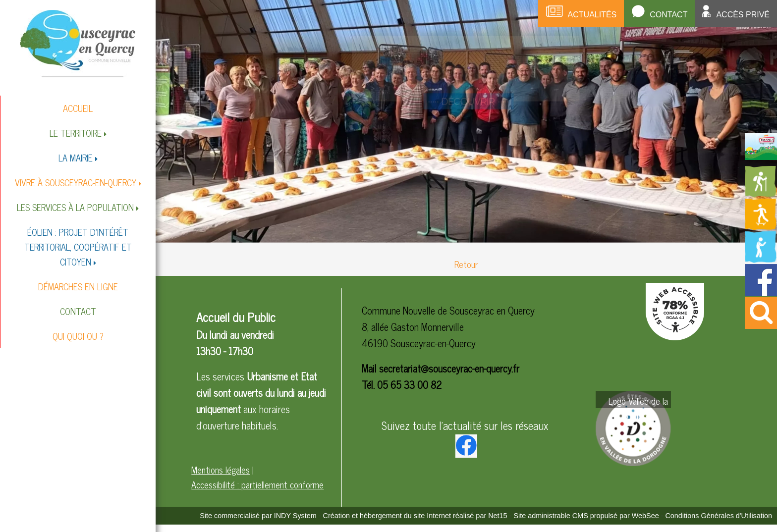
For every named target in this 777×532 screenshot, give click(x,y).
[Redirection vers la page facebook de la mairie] (761, 292)
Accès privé (743, 15)
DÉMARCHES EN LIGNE (78, 286)
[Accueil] (78, 43)
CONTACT (78, 311)
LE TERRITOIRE (76, 133)
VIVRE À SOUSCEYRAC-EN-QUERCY (76, 182)
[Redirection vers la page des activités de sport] (761, 227)
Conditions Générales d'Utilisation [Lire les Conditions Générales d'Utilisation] (719, 516)
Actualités (592, 15)
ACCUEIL (78, 108)
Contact (668, 15)
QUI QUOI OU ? (78, 336)
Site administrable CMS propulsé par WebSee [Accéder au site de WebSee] (586, 516)
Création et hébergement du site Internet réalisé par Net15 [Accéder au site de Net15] (415, 516)
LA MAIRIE (76, 158)
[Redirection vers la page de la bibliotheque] (761, 260)
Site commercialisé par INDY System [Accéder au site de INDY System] (258, 516)
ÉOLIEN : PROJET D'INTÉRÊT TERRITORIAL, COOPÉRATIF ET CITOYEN (78, 247)
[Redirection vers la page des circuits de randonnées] (761, 194)
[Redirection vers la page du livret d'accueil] (761, 156)
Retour (466, 264)
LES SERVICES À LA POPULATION (75, 207)
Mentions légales (221, 470)
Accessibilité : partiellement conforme (257, 484)
